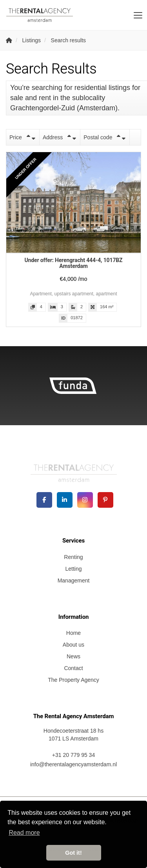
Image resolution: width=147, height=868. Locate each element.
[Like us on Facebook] (44, 500)
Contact (73, 668)
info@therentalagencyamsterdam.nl (73, 764)
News (73, 656)
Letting (73, 569)
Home (73, 633)
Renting (73, 557)
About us (73, 645)
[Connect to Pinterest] (105, 500)
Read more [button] (24, 833)
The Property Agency (73, 680)
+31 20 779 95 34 (73, 755)
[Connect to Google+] (85, 500)
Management (74, 580)
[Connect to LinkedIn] (65, 500)
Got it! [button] (73, 853)
